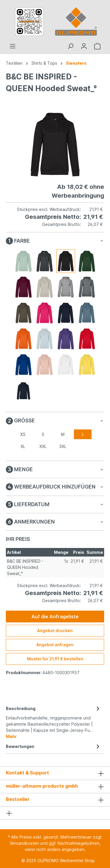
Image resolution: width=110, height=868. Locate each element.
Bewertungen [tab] (54, 746)
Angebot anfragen (55, 645)
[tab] (54, 722)
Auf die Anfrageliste (55, 617)
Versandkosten (24, 843)
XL (23, 446)
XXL (43, 446)
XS (23, 434)
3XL (63, 446)
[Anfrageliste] (97, 46)
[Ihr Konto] (84, 46)
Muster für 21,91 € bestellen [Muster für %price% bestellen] (55, 659)
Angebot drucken (55, 630)
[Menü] (13, 46)
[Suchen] (70, 46)
